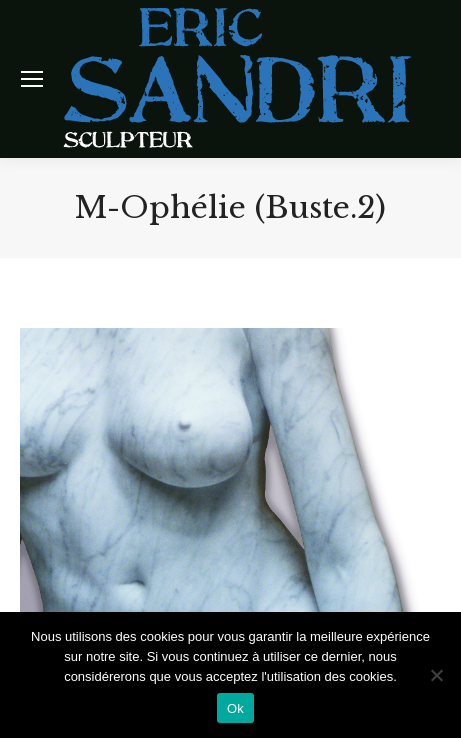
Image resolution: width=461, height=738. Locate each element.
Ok (235, 708)
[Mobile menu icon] (32, 79)
